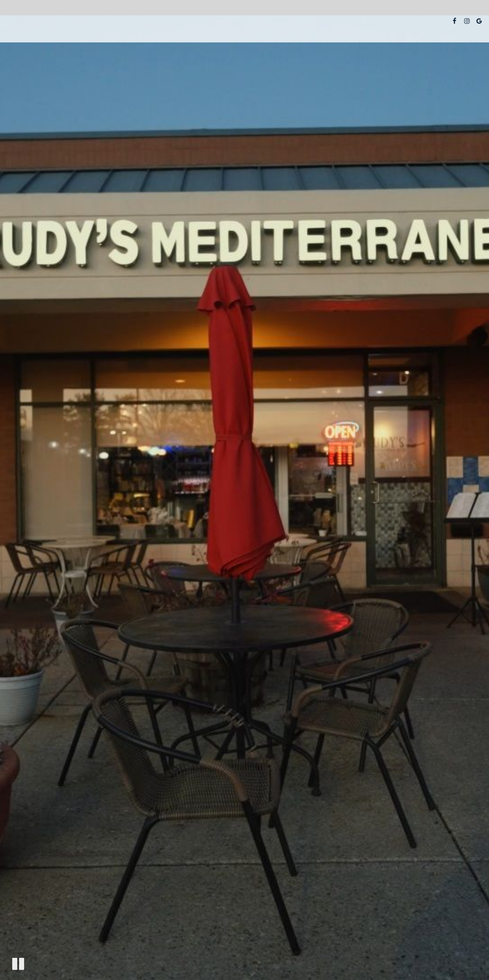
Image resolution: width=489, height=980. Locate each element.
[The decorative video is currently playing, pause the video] (18, 964)
